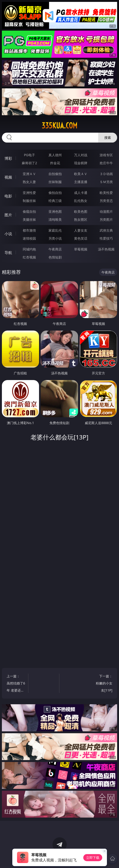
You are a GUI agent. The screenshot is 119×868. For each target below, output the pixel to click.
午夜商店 (55, 249)
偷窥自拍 (29, 211)
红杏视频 (29, 257)
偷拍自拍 (55, 193)
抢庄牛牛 (106, 163)
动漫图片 (106, 211)
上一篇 (16, 684)
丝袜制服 (55, 182)
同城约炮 (29, 249)
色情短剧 (55, 257)
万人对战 (81, 155)
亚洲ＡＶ (29, 174)
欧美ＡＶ (81, 174)
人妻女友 (81, 230)
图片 (8, 215)
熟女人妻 (29, 182)
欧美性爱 (106, 193)
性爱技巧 (106, 238)
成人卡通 (81, 193)
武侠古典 (106, 230)
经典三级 (55, 201)
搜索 (108, 137)
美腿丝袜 (29, 219)
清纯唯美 (55, 219)
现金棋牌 (81, 163)
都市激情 (29, 230)
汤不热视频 (106, 249)
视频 (8, 177)
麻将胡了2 (29, 163)
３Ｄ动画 (106, 174)
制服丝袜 (29, 201)
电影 (8, 196)
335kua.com (59, 126)
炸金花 (55, 163)
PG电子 (29, 155)
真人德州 (55, 155)
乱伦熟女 (81, 201)
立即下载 (93, 858)
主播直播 (81, 182)
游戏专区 (106, 155)
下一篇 (103, 684)
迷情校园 (29, 238)
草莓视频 (81, 249)
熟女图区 (81, 219)
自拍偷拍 (55, 174)
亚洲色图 (55, 211)
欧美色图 (81, 211)
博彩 (8, 158)
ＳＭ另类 (106, 182)
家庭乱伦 (55, 230)
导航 (8, 253)
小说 (8, 234)
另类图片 (106, 219)
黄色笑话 (81, 238)
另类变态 (106, 201)
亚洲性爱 (29, 193)
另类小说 (55, 238)
